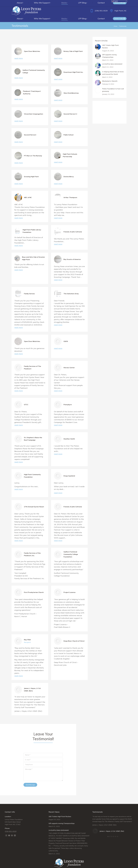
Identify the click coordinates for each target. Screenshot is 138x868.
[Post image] (98, 43)
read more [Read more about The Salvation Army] (58, 321)
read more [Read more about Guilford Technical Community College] (19, 74)
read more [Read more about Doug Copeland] (58, 489)
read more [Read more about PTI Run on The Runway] (19, 159)
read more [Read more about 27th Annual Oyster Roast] (19, 537)
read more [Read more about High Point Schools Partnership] (58, 158)
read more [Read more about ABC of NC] (19, 214)
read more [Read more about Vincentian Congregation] (19, 117)
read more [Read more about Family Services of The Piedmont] (19, 387)
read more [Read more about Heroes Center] (58, 387)
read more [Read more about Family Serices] (19, 324)
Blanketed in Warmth (110, 77)
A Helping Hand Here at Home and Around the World (113, 69)
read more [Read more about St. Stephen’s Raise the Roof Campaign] (19, 458)
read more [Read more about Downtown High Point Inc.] (58, 75)
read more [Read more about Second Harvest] (19, 138)
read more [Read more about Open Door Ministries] (19, 54)
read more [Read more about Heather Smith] (58, 450)
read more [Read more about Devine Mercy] (58, 180)
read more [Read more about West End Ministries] (58, 96)
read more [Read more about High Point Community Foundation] (19, 485)
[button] (108, 833)
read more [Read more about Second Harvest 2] (58, 117)
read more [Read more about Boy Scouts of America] (58, 276)
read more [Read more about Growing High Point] (19, 180)
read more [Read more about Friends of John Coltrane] (58, 240)
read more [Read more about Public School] (58, 138)
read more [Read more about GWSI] (58, 345)
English (115, 1)
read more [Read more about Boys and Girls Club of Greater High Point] (19, 266)
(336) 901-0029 (99, 7)
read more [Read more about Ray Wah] (19, 672)
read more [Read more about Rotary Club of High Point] (58, 54)
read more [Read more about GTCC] (19, 421)
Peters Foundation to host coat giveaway (113, 86)
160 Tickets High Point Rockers (110, 43)
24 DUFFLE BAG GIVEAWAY (112, 60)
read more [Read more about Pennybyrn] (58, 421)
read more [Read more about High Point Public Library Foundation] (19, 242)
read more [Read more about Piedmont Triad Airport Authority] (19, 95)
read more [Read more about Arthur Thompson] (58, 214)
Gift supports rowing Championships (109, 52)
